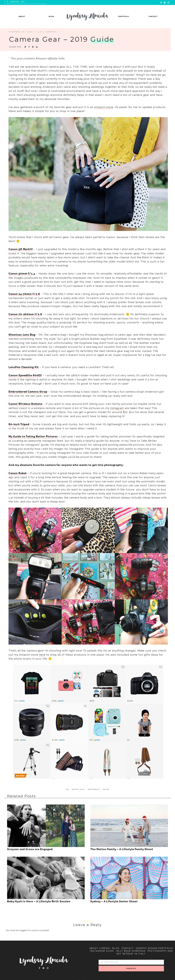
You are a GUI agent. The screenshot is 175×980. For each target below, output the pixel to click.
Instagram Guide (102, 951)
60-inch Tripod (19, 424)
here (42, 655)
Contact (153, 17)
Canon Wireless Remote (25, 404)
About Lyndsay (100, 948)
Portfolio (124, 17)
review (106, 789)
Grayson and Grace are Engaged (30, 849)
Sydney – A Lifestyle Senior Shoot (114, 901)
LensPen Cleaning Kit (24, 367)
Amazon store (104, 107)
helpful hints (78, 789)
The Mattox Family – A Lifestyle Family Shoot (122, 849)
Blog (51, 17)
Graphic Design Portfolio (154, 948)
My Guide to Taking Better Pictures (33, 437)
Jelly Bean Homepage (131, 951)
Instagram (117, 408)
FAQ (67, 789)
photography (94, 789)
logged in (24, 930)
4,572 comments (47, 32)
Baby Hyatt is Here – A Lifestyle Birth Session (39, 901)
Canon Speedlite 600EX (25, 375)
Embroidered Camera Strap (28, 392)
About (22, 17)
